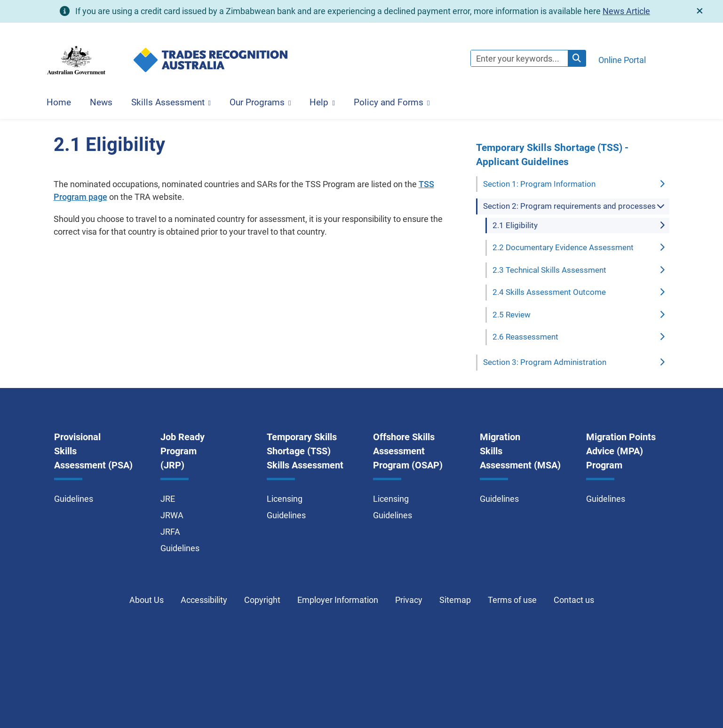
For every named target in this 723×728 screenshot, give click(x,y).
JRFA (170, 532)
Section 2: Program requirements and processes (569, 206)
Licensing (285, 499)
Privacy (409, 600)
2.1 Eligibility (515, 225)
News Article (626, 11)
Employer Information (338, 600)
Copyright (262, 600)
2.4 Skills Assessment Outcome (549, 292)
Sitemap (455, 600)
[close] (699, 11)
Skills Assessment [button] (168, 102)
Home (59, 102)
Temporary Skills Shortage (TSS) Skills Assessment (305, 451)
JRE (168, 499)
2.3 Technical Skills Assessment (549, 270)
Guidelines (74, 499)
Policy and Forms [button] (389, 102)
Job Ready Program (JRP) (183, 451)
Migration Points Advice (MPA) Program (621, 451)
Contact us (574, 600)
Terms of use (512, 600)
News (101, 102)
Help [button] (319, 102)
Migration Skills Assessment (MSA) (520, 451)
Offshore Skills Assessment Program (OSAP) (408, 451)
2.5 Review (512, 315)
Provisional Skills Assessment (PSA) (93, 451)
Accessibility (204, 600)
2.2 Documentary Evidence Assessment (563, 247)
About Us (147, 600)
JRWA (172, 515)
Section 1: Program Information (539, 184)
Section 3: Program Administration (545, 362)
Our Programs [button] (257, 102)
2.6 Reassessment (525, 337)
